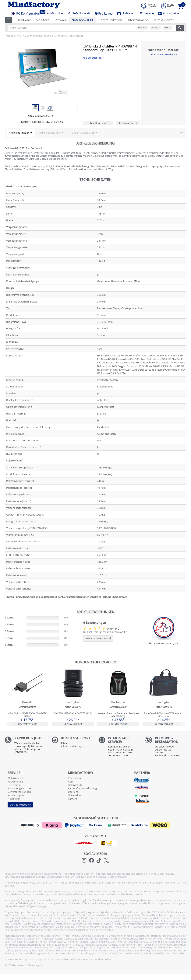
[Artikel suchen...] (92, 28)
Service (147, 13)
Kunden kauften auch (83, 133)
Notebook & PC (83, 20)
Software (60, 20)
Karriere (72, 799)
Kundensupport (17, 795)
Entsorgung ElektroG (19, 788)
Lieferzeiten (14, 785)
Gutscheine (169, 13)
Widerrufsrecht (16, 778)
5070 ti (168, 27)
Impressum (74, 778)
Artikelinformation (19, 133)
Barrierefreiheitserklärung (82, 788)
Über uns (73, 792)
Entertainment (137, 20)
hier (110, 959)
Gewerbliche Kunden (19, 792)
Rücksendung (15, 782)
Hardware (24, 20)
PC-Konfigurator (27, 13)
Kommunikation (110, 20)
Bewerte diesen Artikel (98, 638)
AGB (70, 782)
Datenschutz (75, 785)
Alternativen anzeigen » (164, 54)
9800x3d (143, 27)
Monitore (43, 20)
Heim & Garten (163, 20)
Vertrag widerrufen (20, 805)
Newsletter (14, 799)
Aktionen (126, 13)
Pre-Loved (104, 13)
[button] (9, 20)
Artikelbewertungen (50, 133)
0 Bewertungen (93, 58)
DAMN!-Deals (79, 13)
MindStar (55, 13)
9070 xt (156, 27)
